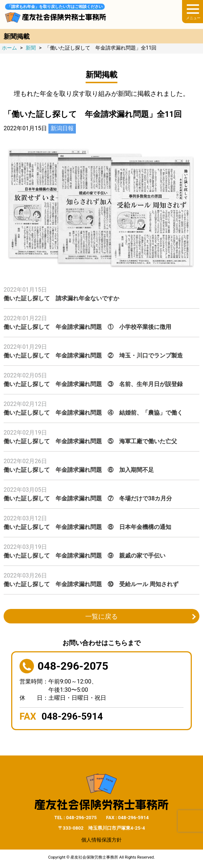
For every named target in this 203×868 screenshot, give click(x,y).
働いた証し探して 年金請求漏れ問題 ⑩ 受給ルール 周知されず (91, 584)
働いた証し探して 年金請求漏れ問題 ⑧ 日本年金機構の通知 (87, 527)
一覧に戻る (101, 616)
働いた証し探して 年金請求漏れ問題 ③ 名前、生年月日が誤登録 (93, 384)
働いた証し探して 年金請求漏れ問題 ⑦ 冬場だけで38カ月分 (88, 498)
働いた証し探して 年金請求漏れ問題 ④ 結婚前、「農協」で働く (93, 413)
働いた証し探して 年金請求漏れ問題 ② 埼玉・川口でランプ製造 (93, 355)
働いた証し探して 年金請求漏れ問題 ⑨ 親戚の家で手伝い (85, 556)
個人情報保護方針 (101, 840)
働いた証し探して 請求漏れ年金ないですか (61, 298)
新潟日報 (62, 128)
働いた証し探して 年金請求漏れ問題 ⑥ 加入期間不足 (79, 470)
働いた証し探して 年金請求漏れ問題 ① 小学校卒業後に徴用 (87, 327)
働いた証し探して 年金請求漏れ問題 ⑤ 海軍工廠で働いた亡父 (90, 441)
